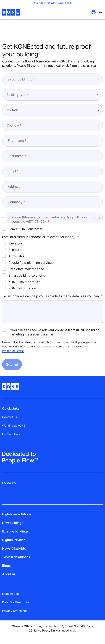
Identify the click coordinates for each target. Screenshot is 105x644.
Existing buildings (15, 531)
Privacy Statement (13, 351)
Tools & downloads (16, 557)
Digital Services (14, 540)
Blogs (6, 566)
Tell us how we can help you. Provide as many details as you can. (51, 296)
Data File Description (16, 602)
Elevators (12, 243)
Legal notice (10, 594)
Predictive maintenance (23, 269)
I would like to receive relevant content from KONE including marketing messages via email (51, 332)
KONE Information (19, 288)
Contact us (10, 417)
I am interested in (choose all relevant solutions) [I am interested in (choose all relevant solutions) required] (38, 237)
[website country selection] (93, 12)
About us (9, 574)
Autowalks (13, 256)
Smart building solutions (23, 275)
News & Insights (14, 548)
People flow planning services (28, 262)
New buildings (13, 523)
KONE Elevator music (21, 282)
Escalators (13, 250)
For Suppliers (11, 434)
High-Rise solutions (17, 514)
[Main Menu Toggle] (100, 12)
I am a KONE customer (22, 229)
